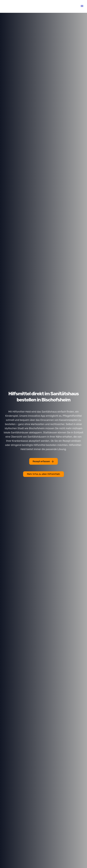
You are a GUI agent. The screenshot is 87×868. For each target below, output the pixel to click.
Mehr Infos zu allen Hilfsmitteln (43, 474)
